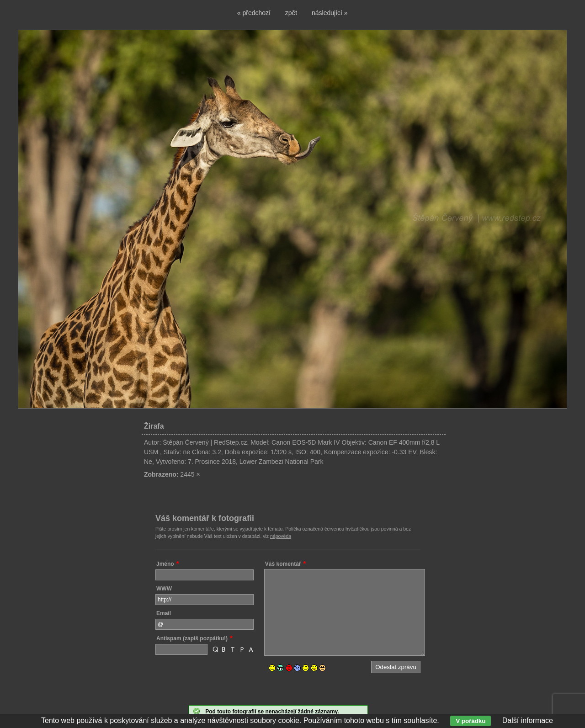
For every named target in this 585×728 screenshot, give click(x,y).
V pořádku (471, 721)
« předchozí (254, 13)
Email (164, 613)
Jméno (165, 564)
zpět (291, 13)
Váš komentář (283, 564)
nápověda (281, 536)
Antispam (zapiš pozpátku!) (192, 638)
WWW (164, 589)
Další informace (528, 720)
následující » (330, 13)
